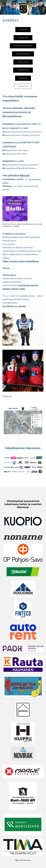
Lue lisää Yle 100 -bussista (14, 306)
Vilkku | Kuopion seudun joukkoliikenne (21, 261)
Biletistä (24, 175)
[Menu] (42, 3)
